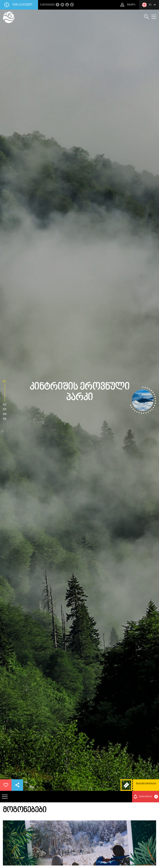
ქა (147, 5)
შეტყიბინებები (149, 797)
